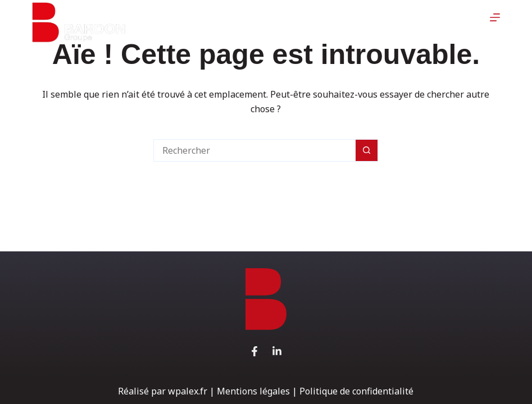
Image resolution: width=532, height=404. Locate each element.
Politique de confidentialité (356, 391)
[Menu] (495, 22)
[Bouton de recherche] (367, 150)
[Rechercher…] (254, 150)
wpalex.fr (188, 391)
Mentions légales (253, 391)
